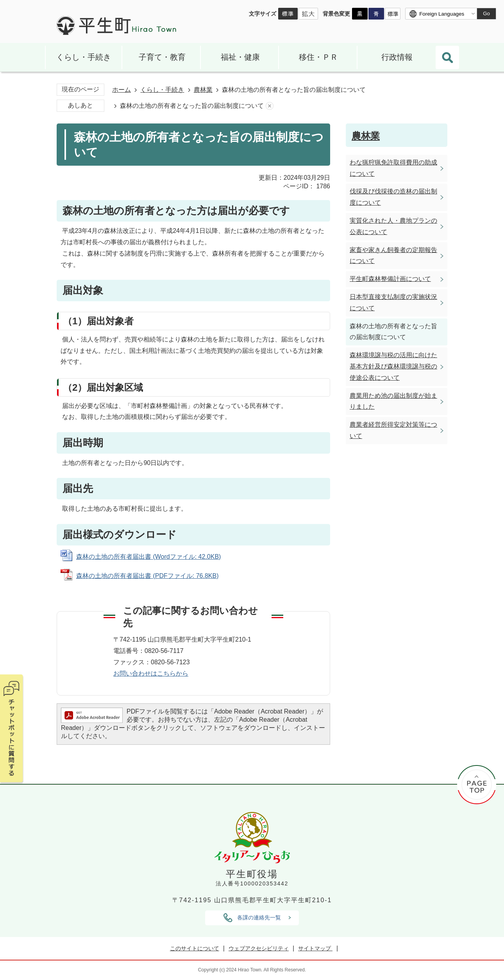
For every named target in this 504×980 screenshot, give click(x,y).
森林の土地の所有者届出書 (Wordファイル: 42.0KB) (148, 557)
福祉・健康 (240, 57)
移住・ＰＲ (318, 57)
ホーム (122, 90)
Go (486, 13)
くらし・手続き (84, 57)
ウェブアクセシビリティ (259, 948)
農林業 (203, 90)
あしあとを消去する (270, 106)
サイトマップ (315, 948)
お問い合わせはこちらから (151, 673)
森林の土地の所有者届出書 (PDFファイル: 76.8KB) (147, 576)
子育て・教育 (162, 57)
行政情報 (397, 57)
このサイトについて (195, 948)
